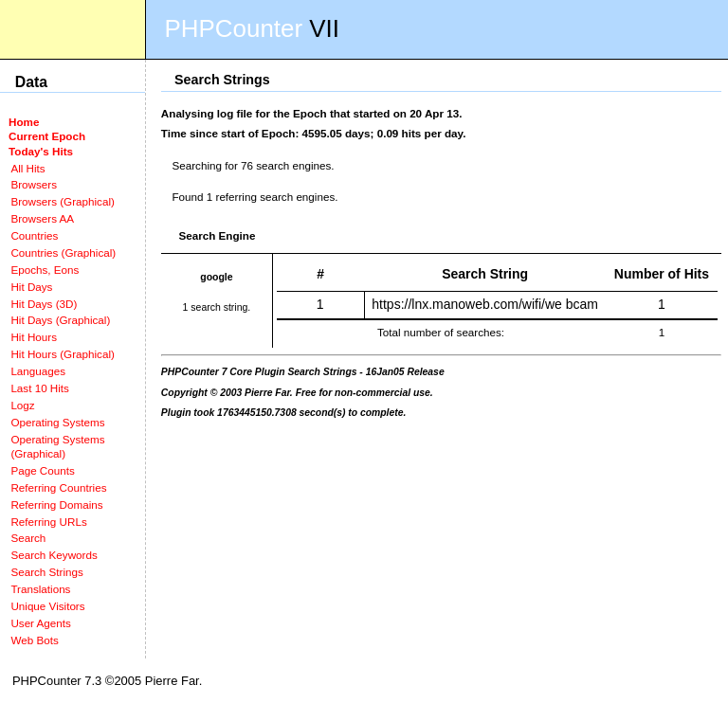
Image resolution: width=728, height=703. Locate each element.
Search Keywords (54, 555)
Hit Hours (34, 337)
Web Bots (34, 640)
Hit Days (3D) (44, 304)
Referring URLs (48, 522)
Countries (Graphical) (63, 252)
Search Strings (46, 572)
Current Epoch (47, 136)
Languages (38, 371)
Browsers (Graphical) (62, 201)
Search (28, 538)
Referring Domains (56, 505)
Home (24, 122)
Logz (22, 405)
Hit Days (31, 287)
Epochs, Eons (45, 270)
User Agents (41, 623)
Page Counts (42, 470)
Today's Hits (41, 151)
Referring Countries (58, 487)
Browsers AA (42, 218)
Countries (34, 235)
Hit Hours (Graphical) (62, 354)
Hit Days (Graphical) (60, 320)
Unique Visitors (47, 606)
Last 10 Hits (40, 388)
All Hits (27, 168)
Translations (40, 589)
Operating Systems (57, 422)
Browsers (34, 184)
